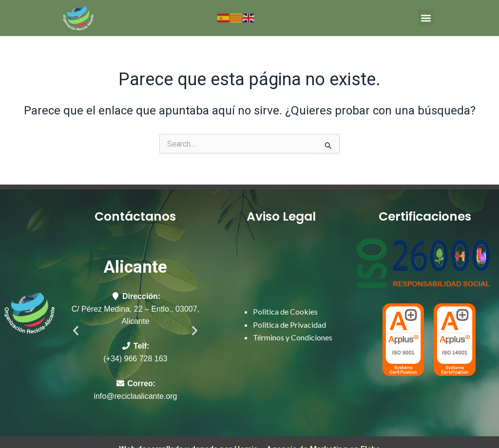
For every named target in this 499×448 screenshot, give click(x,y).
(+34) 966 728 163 (135, 359)
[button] (426, 18)
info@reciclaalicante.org (135, 396)
